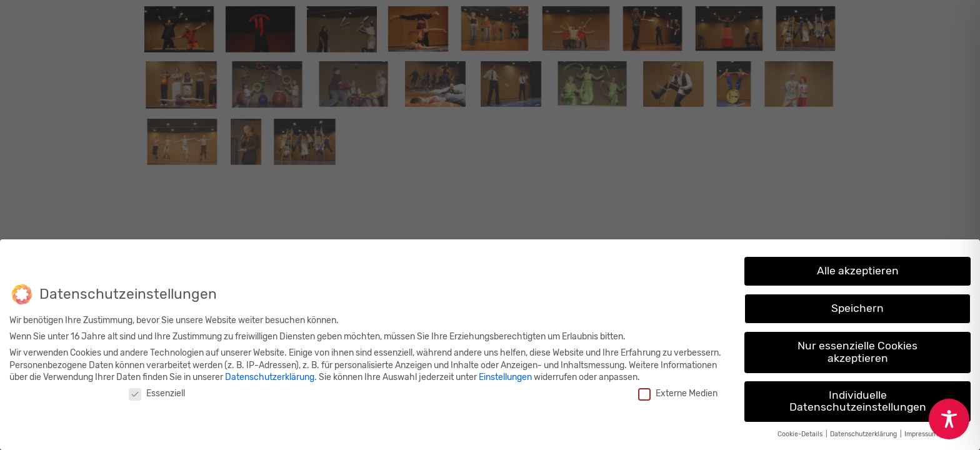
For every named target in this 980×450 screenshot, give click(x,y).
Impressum (921, 433)
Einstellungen (505, 377)
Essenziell (157, 393)
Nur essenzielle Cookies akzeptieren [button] (857, 351)
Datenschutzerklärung (270, 377)
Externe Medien (678, 393)
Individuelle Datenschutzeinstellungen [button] (858, 401)
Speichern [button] (857, 308)
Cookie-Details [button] (801, 433)
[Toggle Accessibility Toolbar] (949, 419)
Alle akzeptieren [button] (858, 271)
